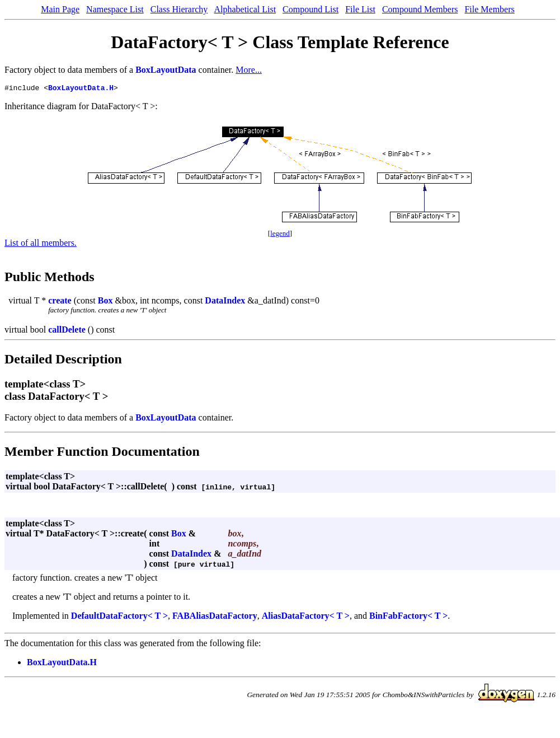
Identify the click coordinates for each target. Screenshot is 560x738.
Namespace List (115, 9)
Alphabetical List (245, 9)
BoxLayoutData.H (81, 89)
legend (280, 235)
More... (249, 70)
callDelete (67, 331)
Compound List (310, 9)
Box (105, 302)
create (60, 302)
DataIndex (225, 302)
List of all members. (41, 244)
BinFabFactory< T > (408, 617)
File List (360, 9)
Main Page (60, 9)
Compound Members (420, 9)
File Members (489, 9)
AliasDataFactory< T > (306, 617)
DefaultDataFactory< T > (119, 617)
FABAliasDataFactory (215, 617)
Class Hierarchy (179, 9)
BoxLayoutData (166, 70)
